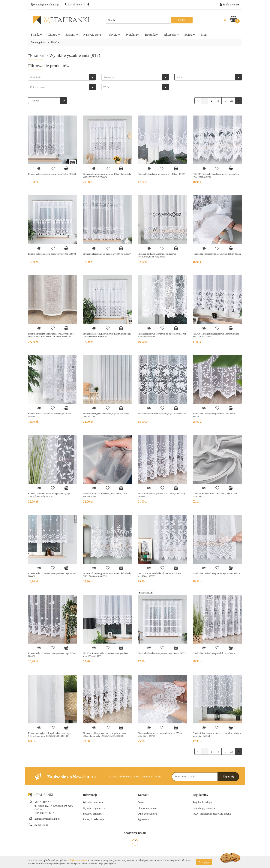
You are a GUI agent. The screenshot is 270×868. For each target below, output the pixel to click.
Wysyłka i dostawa (93, 802)
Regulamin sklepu (202, 802)
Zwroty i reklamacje (94, 819)
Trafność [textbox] (34, 101)
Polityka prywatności (204, 808)
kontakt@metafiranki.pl (47, 819)
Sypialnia (132, 35)
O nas (141, 802)
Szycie (114, 35)
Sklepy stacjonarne (148, 808)
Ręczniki (152, 35)
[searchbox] (60, 77)
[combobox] (62, 77)
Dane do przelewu (147, 814)
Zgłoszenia (144, 819)
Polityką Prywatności (77, 860)
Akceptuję (204, 862)
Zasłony (72, 35)
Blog (204, 35)
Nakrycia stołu (94, 35)
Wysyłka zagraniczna (94, 808)
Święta (190, 35)
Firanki (37, 35)
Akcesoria (171, 35)
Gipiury (54, 35)
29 (232, 101)
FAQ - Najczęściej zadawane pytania (212, 814)
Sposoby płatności (93, 814)
